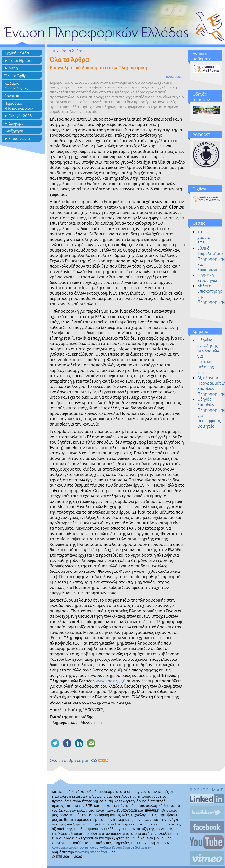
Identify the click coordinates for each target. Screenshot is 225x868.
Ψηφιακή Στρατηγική (208, 278)
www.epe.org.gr (110, 681)
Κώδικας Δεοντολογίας (16, 86)
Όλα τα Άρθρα (17, 76)
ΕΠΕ (53, 51)
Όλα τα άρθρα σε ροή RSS (79, 760)
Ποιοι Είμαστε (20, 60)
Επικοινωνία (19, 138)
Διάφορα (16, 123)
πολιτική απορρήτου (92, 852)
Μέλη (13, 68)
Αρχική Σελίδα (17, 53)
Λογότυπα (13, 96)
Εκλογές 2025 (20, 116)
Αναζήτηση (14, 131)
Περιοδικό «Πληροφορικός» (19, 106)
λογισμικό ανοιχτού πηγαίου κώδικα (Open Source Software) (101, 847)
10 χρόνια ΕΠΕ (204, 237)
